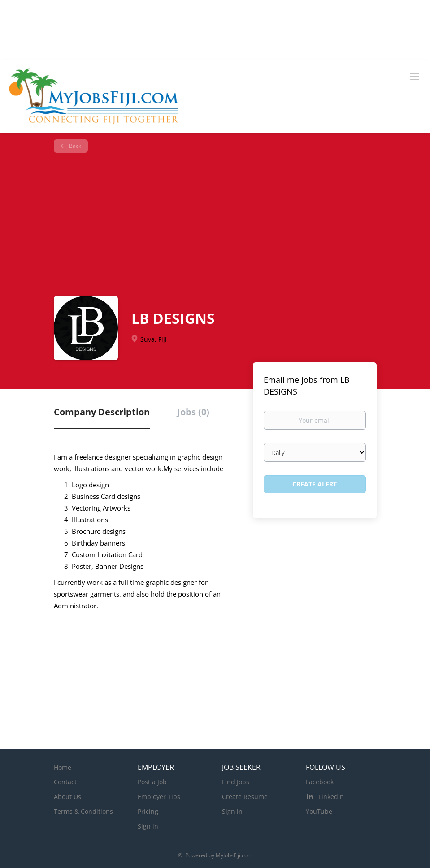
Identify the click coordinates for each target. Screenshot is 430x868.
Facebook (320, 782)
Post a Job (152, 782)
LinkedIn (331, 797)
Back (74, 146)
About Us (67, 797)
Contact (65, 782)
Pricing (148, 811)
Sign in (148, 826)
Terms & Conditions (83, 811)
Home (63, 767)
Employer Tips (159, 797)
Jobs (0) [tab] (193, 412)
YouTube (319, 811)
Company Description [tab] (102, 412)
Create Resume (245, 797)
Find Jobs (236, 782)
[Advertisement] (219, 224)
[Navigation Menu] (414, 76)
